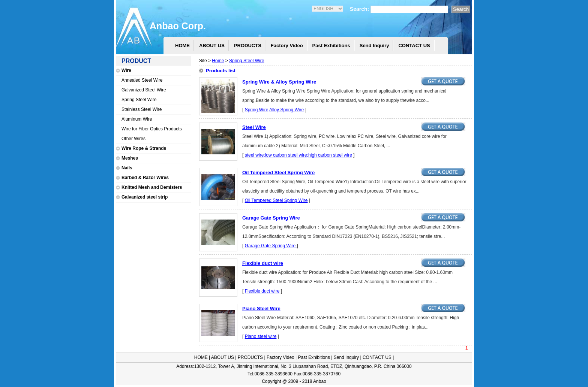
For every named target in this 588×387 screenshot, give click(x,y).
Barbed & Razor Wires (145, 178)
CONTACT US (414, 46)
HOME (182, 46)
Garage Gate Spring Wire (271, 218)
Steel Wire (254, 127)
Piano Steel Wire (261, 309)
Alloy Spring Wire (286, 110)
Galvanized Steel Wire (144, 90)
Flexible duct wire (263, 263)
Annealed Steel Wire (142, 80)
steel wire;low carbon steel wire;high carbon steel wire (298, 155)
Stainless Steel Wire (142, 109)
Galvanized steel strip (145, 197)
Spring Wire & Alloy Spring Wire (279, 82)
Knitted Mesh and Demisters (152, 187)
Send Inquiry (374, 46)
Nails (127, 168)
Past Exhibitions (331, 46)
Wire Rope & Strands (144, 148)
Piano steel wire (261, 336)
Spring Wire (257, 110)
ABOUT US (212, 46)
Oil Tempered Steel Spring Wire (278, 173)
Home (218, 61)
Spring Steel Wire (139, 100)
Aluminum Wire (137, 119)
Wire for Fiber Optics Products (152, 129)
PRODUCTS (248, 46)
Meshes (130, 158)
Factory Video (287, 46)
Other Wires (133, 139)
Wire (126, 70)
